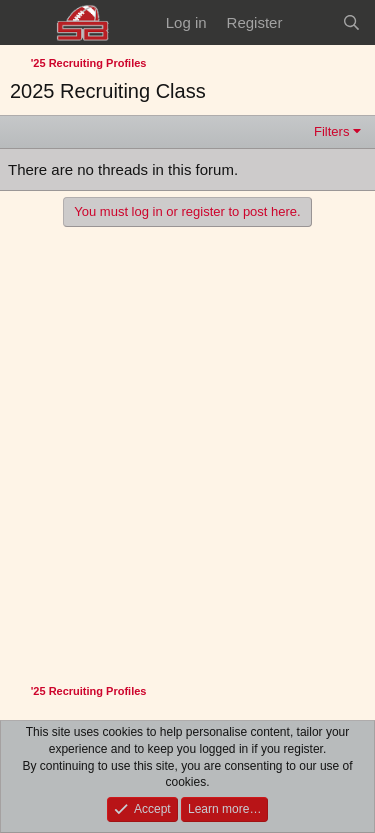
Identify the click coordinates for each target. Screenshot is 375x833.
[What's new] (311, 22)
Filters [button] (331, 131)
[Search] (351, 22)
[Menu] (27, 23)
